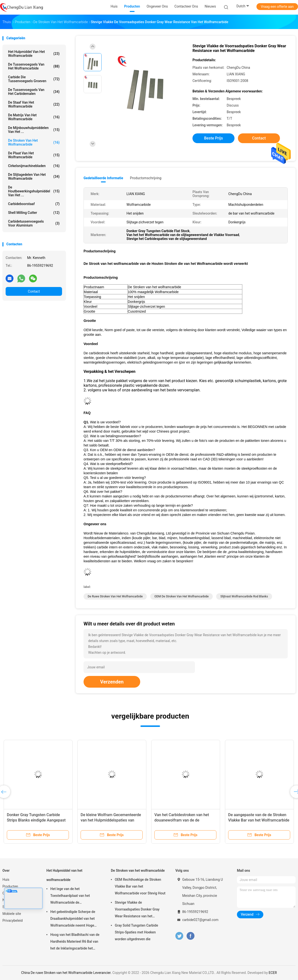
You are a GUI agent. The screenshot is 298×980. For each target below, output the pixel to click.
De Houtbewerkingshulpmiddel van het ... (34, 191)
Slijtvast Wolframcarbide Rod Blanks (244, 596)
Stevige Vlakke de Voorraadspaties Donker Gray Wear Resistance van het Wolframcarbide (137, 910)
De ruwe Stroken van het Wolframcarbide (115, 596)
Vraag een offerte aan (277, 7)
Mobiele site (12, 914)
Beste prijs (214, 138)
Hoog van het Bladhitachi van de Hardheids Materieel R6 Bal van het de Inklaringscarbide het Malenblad (75, 942)
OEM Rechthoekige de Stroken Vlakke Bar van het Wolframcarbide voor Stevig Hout (140, 886)
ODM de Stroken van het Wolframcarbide (181, 596)
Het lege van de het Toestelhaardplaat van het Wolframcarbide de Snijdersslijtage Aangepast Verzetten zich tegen (71, 896)
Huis (6, 880)
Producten (10, 886)
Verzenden (112, 682)
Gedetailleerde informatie (103, 178)
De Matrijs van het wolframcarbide (34, 117)
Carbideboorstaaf (34, 204)
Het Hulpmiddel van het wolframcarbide (34, 54)
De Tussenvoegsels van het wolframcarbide (34, 66)
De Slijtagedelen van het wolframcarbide (34, 177)
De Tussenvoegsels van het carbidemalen (34, 92)
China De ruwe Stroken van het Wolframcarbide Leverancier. (67, 973)
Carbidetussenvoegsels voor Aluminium (34, 223)
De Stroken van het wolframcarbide (34, 142)
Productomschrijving (146, 178)
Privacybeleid (13, 921)
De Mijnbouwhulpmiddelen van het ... (34, 130)
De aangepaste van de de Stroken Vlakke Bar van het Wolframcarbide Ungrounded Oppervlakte (259, 820)
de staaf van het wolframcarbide (34, 104)
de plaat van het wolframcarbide (34, 155)
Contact (34, 291)
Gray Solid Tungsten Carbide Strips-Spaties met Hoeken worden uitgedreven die (136, 932)
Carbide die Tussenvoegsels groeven (34, 79)
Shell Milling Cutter (34, 213)
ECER (273, 973)
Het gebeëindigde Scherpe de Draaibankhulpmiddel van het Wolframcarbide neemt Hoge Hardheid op (73, 919)
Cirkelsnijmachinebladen (34, 166)
